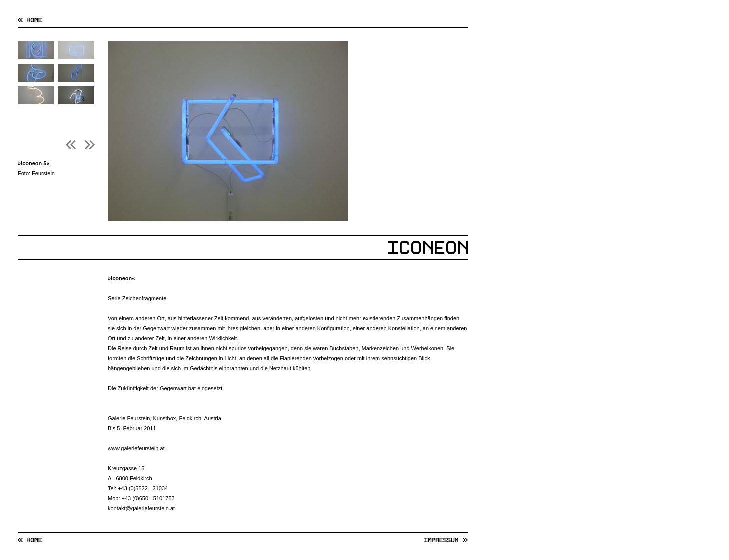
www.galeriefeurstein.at (136, 448)
